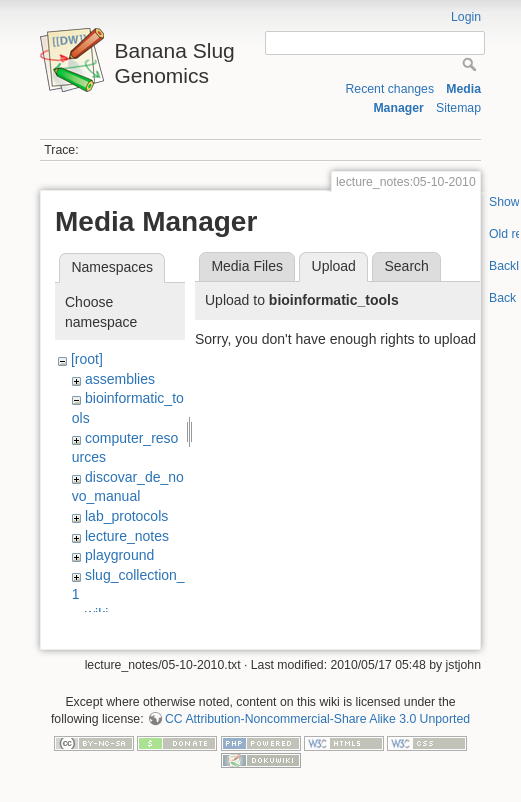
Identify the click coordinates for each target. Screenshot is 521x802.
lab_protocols (126, 516)
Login (466, 17)
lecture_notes (127, 536)
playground (119, 555)
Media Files (247, 266)
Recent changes (389, 89)
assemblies (120, 379)
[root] (87, 359)
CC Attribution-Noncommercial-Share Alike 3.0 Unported (317, 731)
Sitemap (458, 108)
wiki (96, 614)
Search (406, 266)
